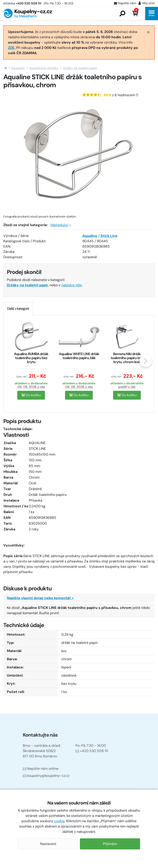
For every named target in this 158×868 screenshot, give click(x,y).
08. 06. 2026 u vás (31, 387)
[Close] (148, 32)
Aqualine (90, 236)
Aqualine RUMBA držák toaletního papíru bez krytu (31, 358)
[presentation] (146, 361)
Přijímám (110, 844)
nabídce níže (72, 285)
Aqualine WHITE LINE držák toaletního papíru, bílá (79, 356)
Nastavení (48, 844)
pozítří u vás (127, 387)
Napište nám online (41, 769)
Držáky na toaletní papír (80, 68)
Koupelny (18, 68)
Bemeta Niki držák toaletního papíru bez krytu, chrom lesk (127, 358)
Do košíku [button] (31, 395)
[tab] (18, 309)
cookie (59, 821)
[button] (122, 13)
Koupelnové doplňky (44, 68)
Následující (61, 225)
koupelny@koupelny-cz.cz (46, 776)
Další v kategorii (18, 309)
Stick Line (109, 236)
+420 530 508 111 (92, 751)
